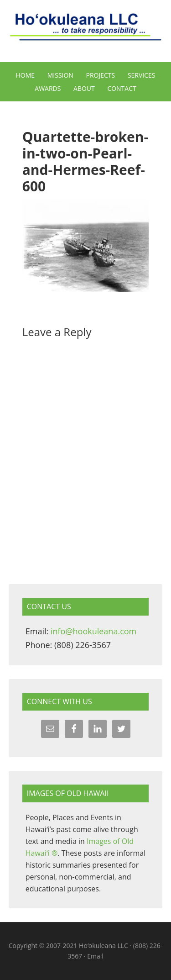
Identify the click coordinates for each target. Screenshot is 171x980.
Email (95, 956)
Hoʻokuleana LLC (86, 32)
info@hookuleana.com (93, 631)
